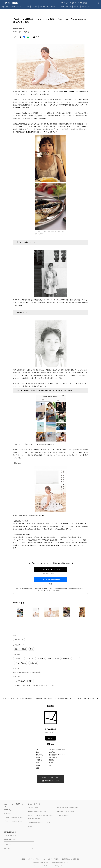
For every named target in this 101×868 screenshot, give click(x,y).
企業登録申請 (82, 3)
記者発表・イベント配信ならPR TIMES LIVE (40, 815)
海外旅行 (66, 659)
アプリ (27, 7)
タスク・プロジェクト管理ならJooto (67, 808)
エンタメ (35, 7)
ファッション (55, 7)
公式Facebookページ (10, 836)
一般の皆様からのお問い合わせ (59, 862)
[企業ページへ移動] (51, 718)
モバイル (20, 7)
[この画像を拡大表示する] (20, 612)
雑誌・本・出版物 (20, 649)
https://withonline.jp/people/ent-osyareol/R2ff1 (27, 672)
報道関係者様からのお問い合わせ (71, 859)
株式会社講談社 (27, 699)
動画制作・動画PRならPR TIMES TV (38, 811)
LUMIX (41, 659)
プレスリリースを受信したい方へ (14, 817)
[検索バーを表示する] (98, 3)
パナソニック (30, 659)
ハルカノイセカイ (20, 663)
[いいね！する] (15, 37)
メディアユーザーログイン (50, 569)
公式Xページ (8, 844)
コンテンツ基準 (47, 859)
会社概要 (23, 859)
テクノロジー (11, 7)
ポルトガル (18, 659)
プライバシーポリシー (34, 859)
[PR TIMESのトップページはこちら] (11, 3)
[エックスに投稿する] (20, 37)
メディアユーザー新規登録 (50, 580)
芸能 (31, 649)
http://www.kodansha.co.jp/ (57, 750)
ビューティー (44, 7)
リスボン (76, 659)
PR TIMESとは (8, 810)
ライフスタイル (66, 7)
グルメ (84, 7)
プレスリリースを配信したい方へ (14, 821)
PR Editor (31, 826)
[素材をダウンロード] (34, 37)
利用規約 (57, 859)
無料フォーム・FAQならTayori (66, 811)
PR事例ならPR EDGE (63, 815)
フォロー (50, 738)
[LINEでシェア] (28, 37)
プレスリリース (15, 699)
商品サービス (19, 639)
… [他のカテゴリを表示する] (89, 6)
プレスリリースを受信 (69, 3)
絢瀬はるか (34, 663)
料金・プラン (8, 814)
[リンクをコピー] (38, 37)
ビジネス (77, 7)
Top (3, 7)
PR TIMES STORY (33, 808)
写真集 (57, 659)
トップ (5, 699)
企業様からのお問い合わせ (40, 862)
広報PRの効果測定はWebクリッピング (39, 823)
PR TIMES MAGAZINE (34, 819)
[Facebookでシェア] (24, 37)
